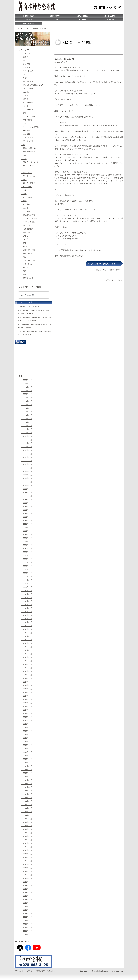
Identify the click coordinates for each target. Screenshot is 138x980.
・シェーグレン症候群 (30, 127)
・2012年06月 (27, 899)
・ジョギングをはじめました (33, 85)
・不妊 (24, 246)
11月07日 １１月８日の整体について (32, 306)
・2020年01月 (27, 587)
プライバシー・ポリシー (25, 971)
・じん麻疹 (26, 204)
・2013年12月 (27, 843)
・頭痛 (24, 180)
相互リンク (51, 971)
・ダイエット (27, 67)
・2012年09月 (27, 889)
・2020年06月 (27, 570)
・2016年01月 (27, 756)
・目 (23, 145)
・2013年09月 (27, 854)
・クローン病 (27, 264)
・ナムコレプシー (28, 260)
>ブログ (28, 29)
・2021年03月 (27, 538)
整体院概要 (41, 971)
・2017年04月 (27, 703)
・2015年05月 (27, 784)
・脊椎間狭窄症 (27, 141)
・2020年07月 (27, 566)
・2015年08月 (27, 773)
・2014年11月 (27, 805)
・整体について (27, 278)
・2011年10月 (27, 927)
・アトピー (26, 236)
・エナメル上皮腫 (28, 116)
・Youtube (25, 92)
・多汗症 (25, 239)
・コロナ (25, 57)
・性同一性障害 (27, 71)
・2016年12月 (27, 717)
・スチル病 (26, 134)
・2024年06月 (27, 405)
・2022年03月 (27, 496)
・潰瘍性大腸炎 (27, 229)
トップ (114, 280)
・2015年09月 (27, 770)
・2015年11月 (27, 763)
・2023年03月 (27, 457)
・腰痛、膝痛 (27, 173)
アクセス (29, 20)
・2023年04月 (27, 454)
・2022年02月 (27, 499)
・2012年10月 (27, 885)
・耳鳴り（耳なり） (29, 148)
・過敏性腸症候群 (28, 250)
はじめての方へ (29, 16)
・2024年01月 (27, 422)
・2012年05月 (27, 903)
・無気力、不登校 (28, 166)
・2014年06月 (27, 822)
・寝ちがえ (26, 267)
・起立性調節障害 (28, 215)
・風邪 (24, 194)
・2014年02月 (27, 836)
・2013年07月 (27, 861)
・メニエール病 (27, 110)
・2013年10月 (27, 850)
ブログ (55, 20)
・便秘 (24, 257)
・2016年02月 (27, 752)
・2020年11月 (27, 552)
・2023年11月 (27, 429)
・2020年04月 (27, 577)
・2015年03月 (27, 791)
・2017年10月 (27, 682)
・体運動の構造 (27, 138)
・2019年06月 (27, 612)
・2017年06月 (27, 696)
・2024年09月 (27, 394)
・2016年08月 (27, 731)
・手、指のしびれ (28, 176)
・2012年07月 (27, 896)
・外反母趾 (26, 232)
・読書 (24, 113)
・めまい (25, 155)
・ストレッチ (27, 53)
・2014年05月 (27, 826)
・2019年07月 (27, 608)
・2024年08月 (27, 398)
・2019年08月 (27, 605)
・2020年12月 (27, 548)
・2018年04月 (27, 661)
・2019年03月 (27, 622)
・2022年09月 (27, 478)
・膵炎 (24, 60)
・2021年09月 (27, 517)
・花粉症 (25, 208)
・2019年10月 (27, 598)
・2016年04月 (27, 745)
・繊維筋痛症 (27, 253)
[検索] (33, 295)
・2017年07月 (27, 692)
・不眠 (24, 159)
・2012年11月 (27, 882)
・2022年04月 (27, 492)
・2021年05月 (27, 531)
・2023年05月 (27, 450)
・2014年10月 (27, 808)
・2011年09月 (27, 931)
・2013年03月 (27, 871)
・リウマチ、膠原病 (29, 218)
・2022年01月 (27, 503)
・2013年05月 (27, 864)
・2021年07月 (27, 524)
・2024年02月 (27, 419)
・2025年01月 (27, 384)
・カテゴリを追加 (28, 88)
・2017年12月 (27, 675)
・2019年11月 (27, 594)
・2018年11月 (27, 636)
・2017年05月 (27, 699)
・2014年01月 (27, 840)
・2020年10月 (27, 556)
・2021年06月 (27, 528)
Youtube (82, 20)
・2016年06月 (27, 738)
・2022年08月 (27, 482)
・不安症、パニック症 (30, 162)
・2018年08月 (27, 647)
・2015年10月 (27, 766)
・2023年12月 (27, 426)
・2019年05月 (27, 615)
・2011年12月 (27, 921)
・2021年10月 (27, 513)
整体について (55, 16)
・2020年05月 (27, 573)
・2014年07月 (27, 819)
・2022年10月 (27, 475)
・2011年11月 (27, 924)
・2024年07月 (27, 401)
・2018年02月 (27, 668)
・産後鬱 (25, 96)
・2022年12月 (27, 468)
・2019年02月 (27, 626)
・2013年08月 (27, 857)
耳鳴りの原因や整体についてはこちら (69, 256)
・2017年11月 (27, 678)
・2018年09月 (27, 643)
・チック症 (26, 64)
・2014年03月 (27, 833)
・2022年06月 (27, 485)
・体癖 (24, 78)
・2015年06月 (27, 780)
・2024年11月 (27, 387)
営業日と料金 (82, 16)
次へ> (121, 280)
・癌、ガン (26, 225)
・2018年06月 (27, 654)
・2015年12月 (27, 759)
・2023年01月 (27, 464)
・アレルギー (27, 211)
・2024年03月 (27, 415)
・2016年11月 (27, 720)
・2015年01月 (27, 798)
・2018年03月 (27, 664)
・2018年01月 (27, 671)
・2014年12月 (27, 801)
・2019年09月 (27, 601)
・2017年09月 (27, 685)
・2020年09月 (27, 559)
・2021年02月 (27, 542)
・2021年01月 (27, 545)
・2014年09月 (27, 812)
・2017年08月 (27, 689)
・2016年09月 (27, 728)
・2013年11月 (27, 847)
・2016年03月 (27, 749)
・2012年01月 (27, 917)
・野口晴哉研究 (27, 81)
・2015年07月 (27, 777)
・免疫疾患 (26, 131)
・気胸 (24, 124)
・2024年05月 (27, 408)
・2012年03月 (27, 910)
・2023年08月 (27, 440)
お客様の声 (109, 20)
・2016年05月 (27, 742)
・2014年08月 (27, 815)
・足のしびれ (27, 187)
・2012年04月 (27, 907)
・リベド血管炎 (27, 102)
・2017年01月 (27, 713)
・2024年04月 (27, 412)
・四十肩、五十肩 (28, 183)
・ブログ (25, 281)
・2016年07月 (27, 735)
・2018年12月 (27, 633)
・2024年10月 (27, 391)
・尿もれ (25, 243)
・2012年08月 (27, 892)
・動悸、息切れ (27, 197)
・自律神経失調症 (28, 152)
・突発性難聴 (27, 120)
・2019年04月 (27, 619)
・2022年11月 (27, 471)
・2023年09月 (27, 436)
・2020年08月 (27, 563)
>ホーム (21, 29)
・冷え (24, 190)
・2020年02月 (27, 584)
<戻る (108, 280)
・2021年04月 (27, 534)
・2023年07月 (27, 443)
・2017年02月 (27, 710)
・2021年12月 (27, 506)
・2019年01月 (27, 629)
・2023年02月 (27, 461)
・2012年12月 (27, 878)
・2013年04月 (27, 868)
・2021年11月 (27, 510)
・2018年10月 (27, 640)
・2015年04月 (27, 787)
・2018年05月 (27, 657)
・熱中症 (25, 271)
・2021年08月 (27, 520)
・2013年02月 (27, 875)
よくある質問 (109, 16)
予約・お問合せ (29, 23)
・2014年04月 (27, 829)
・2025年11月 (27, 380)
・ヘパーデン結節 (28, 222)
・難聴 (24, 201)
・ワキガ (25, 74)
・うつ (24, 169)
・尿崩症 (25, 274)
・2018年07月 (27, 650)
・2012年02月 (27, 913)
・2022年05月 (27, 489)
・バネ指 (25, 106)
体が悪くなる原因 (64, 59)
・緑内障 (25, 99)
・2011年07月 (27, 935)
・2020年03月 (27, 580)
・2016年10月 (27, 724)
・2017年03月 (27, 706)
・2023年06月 (27, 447)
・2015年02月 (27, 794)
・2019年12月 (27, 591)
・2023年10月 (27, 433)
